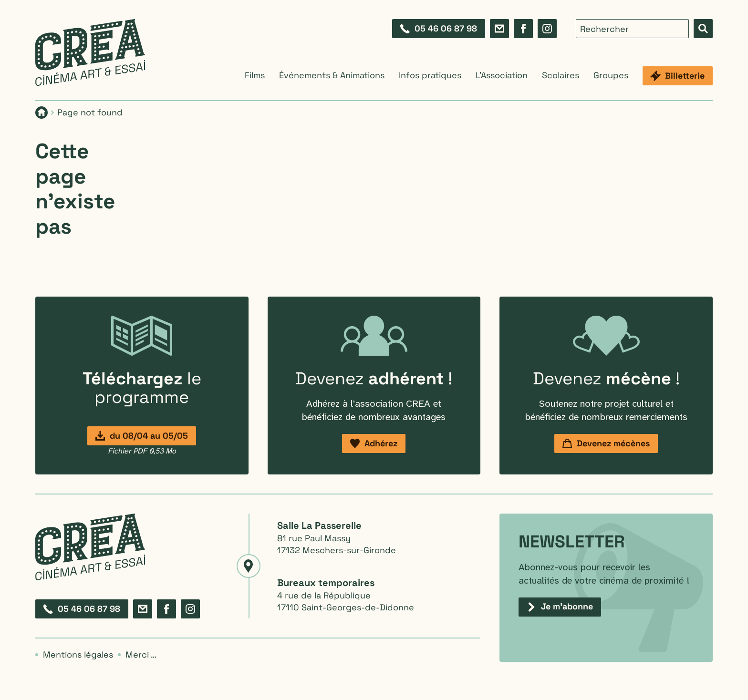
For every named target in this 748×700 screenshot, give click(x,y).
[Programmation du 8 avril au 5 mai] (142, 436)
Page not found (90, 112)
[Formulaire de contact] (499, 29)
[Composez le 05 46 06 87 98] (439, 29)
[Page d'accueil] (42, 113)
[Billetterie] (678, 76)
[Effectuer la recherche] (703, 29)
